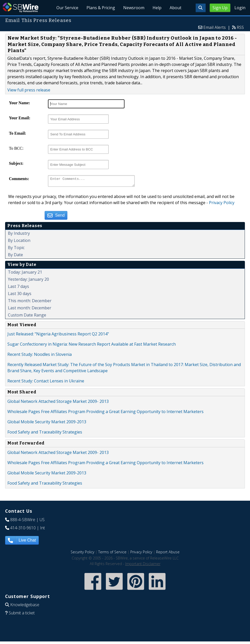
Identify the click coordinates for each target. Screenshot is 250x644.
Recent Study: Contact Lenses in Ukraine (46, 382)
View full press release (29, 90)
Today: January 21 (25, 274)
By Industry (19, 235)
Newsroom (134, 8)
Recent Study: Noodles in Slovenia (40, 356)
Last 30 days (20, 295)
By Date (15, 256)
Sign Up (220, 8)
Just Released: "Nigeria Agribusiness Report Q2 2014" (58, 335)
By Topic (16, 249)
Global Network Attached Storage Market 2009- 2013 (58, 403)
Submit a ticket (22, 614)
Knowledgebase (25, 606)
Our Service (68, 8)
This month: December (30, 302)
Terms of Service (112, 553)
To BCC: (16, 148)
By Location (19, 242)
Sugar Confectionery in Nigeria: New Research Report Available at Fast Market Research (92, 346)
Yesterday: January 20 (28, 281)
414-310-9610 (23, 529)
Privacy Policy (222, 204)
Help (157, 8)
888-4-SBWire (23, 521)
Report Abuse (168, 553)
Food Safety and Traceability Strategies (45, 434)
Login (240, 8)
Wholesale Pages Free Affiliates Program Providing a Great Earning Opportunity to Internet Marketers (105, 413)
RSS (240, 27)
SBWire (21, 8)
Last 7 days (18, 288)
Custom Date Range (27, 317)
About (176, 8)
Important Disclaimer (143, 565)
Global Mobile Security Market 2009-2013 (47, 423)
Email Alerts (215, 27)
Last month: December (30, 309)
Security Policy (83, 553)
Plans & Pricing (101, 8)
